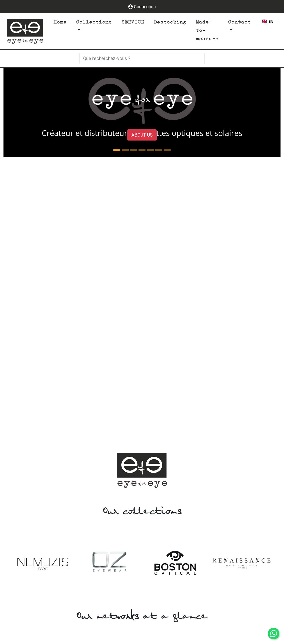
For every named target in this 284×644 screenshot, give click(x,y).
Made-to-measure (207, 30)
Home (61, 21)
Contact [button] (239, 22)
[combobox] (268, 21)
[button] (24, 112)
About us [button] (142, 135)
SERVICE (133, 22)
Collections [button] (94, 22)
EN (268, 22)
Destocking (170, 22)
